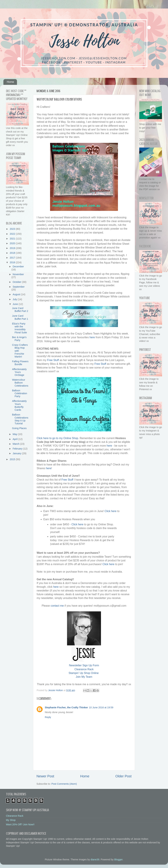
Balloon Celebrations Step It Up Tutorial (20, 419)
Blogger (118, 859)
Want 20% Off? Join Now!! (20, 824)
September (19, 287)
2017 (13, 258)
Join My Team (84, 677)
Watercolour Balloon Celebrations (20, 383)
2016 (13, 262)
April (16, 439)
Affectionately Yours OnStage (19, 372)
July (15, 299)
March (16, 444)
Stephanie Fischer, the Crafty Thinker (66, 707)
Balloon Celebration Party (20, 393)
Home (10, 82)
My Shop (11, 820)
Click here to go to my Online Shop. (58, 438)
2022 (13, 234)
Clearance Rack (84, 669)
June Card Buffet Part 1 (20, 317)
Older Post (123, 776)
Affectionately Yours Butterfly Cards (19, 405)
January (17, 453)
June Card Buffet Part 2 (20, 310)
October (17, 282)
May (15, 434)
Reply (48, 717)
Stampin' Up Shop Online (84, 673)
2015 (13, 459)
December (18, 266)
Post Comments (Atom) (64, 784)
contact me (57, 606)
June (16, 304)
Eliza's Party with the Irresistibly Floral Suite (20, 328)
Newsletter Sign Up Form (84, 665)
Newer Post (45, 776)
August (17, 294)
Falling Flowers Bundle (20, 363)
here (92, 337)
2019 (13, 248)
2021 (13, 239)
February (18, 449)
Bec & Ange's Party (19, 339)
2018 (13, 253)
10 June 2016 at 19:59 (101, 707)
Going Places (19, 428)
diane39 (95, 859)
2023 (13, 229)
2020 (13, 243)
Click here (110, 511)
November (18, 274)
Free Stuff (53, 360)
